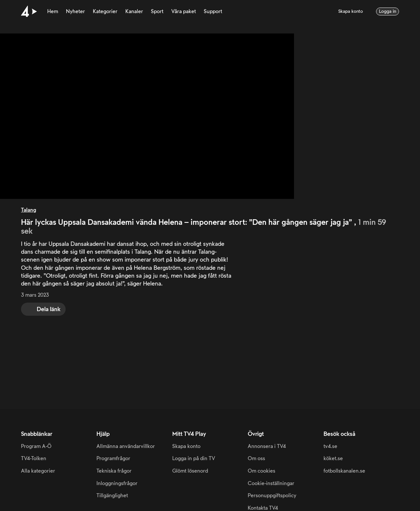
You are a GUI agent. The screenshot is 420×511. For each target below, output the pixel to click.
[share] (43, 309)
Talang (29, 210)
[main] (210, 204)
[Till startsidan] (29, 11)
